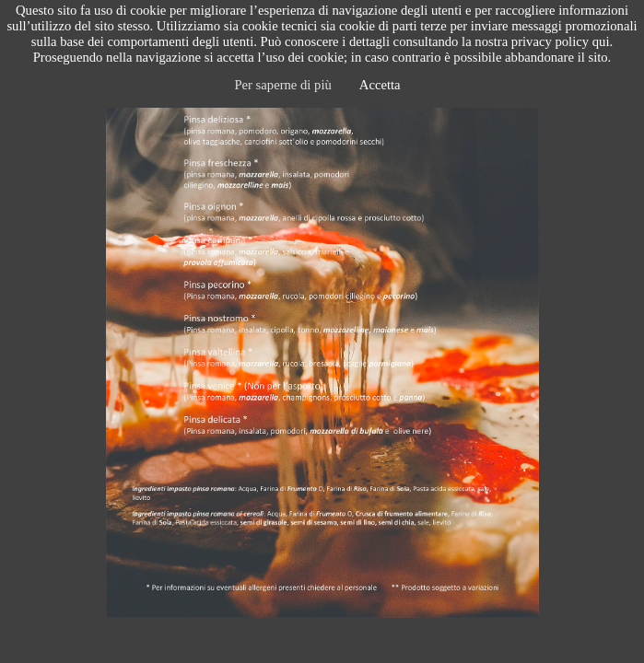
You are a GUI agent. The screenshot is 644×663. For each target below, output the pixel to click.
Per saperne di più (282, 85)
